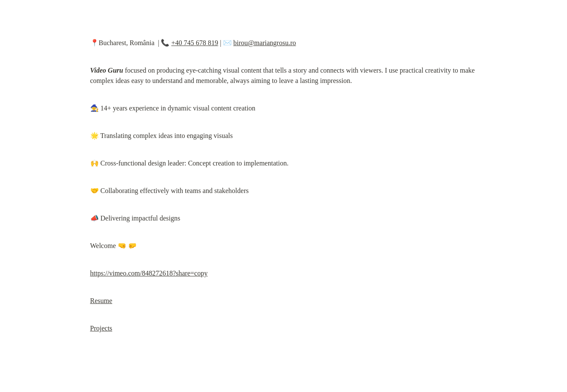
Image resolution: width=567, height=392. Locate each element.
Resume (101, 301)
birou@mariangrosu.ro (265, 43)
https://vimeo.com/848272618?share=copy (149, 273)
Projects (101, 328)
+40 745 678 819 (195, 43)
